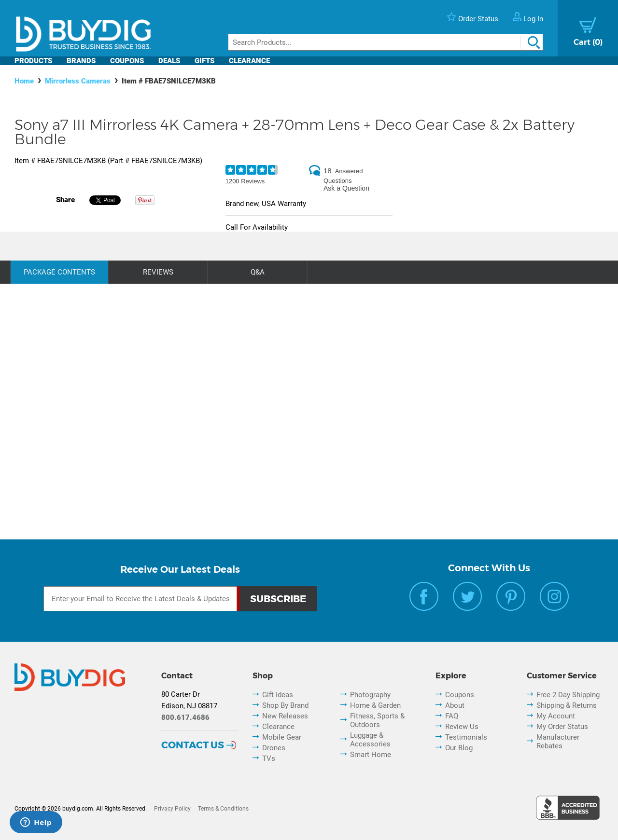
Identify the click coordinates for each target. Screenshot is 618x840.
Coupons (127, 61)
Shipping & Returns (567, 705)
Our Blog (459, 748)
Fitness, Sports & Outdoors (377, 720)
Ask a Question (346, 188)
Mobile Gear (282, 737)
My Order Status (562, 727)
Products (33, 61)
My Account (556, 716)
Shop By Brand (285, 705)
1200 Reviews (245, 181)
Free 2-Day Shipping (568, 695)
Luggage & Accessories (370, 740)
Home (24, 81)
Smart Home (371, 755)
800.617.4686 (185, 717)
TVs (269, 758)
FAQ (452, 716)
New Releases (285, 716)
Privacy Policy (172, 809)
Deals (169, 61)
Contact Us (193, 745)
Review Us (462, 727)
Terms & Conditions (223, 809)
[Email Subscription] (140, 599)
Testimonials (466, 737)
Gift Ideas (278, 695)
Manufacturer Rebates (558, 742)
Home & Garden (375, 705)
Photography (370, 695)
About (455, 705)
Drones (274, 748)
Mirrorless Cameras (78, 81)
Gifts (204, 61)
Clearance (249, 61)
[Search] (386, 42)
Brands (81, 61)
